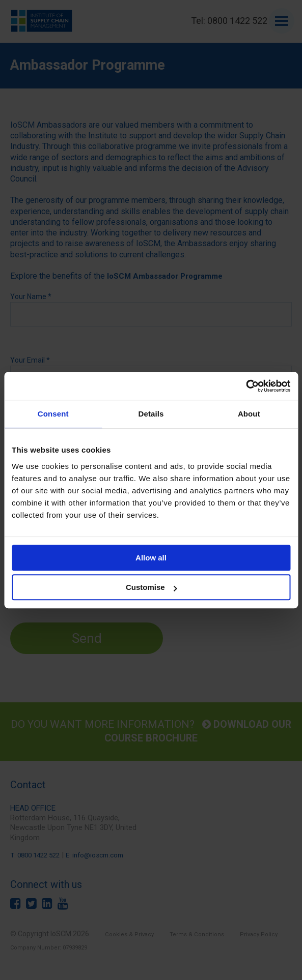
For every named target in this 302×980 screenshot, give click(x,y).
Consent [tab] (53, 414)
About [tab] (249, 414)
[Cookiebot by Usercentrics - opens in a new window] (246, 386)
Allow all (151, 558)
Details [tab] (151, 414)
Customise (152, 587)
